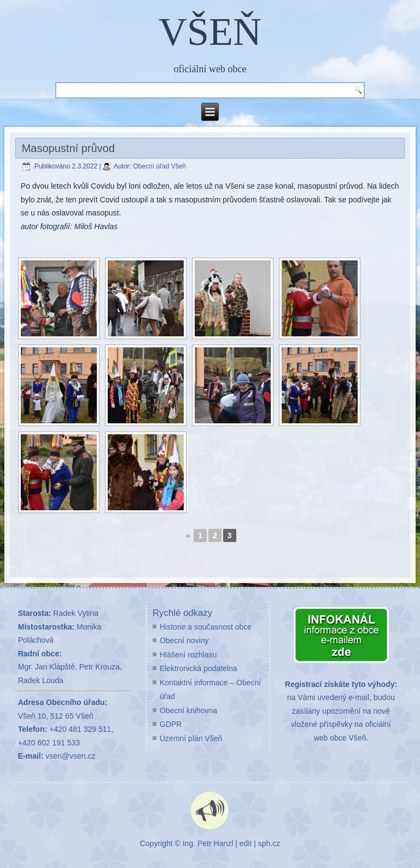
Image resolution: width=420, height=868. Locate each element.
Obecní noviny (184, 640)
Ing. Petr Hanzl (208, 843)
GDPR (171, 724)
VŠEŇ (210, 32)
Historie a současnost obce (206, 627)
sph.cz (269, 843)
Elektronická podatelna (199, 668)
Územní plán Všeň (191, 738)
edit (246, 843)
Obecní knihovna (188, 710)
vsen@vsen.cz (70, 756)
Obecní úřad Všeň (159, 166)
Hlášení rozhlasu (188, 655)
